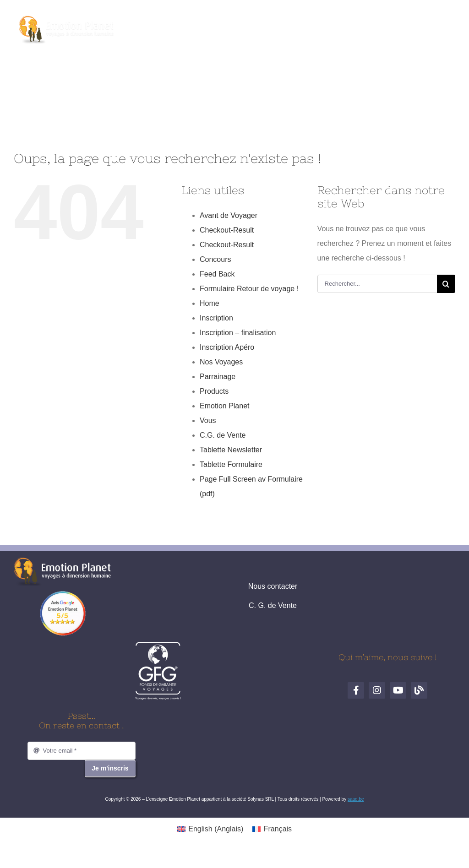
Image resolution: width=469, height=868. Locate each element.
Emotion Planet (225, 406)
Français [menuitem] (278, 829)
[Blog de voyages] (266, 27)
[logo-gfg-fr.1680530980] (158, 645)
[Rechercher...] (377, 284)
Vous (208, 420)
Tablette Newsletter (231, 450)
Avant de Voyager (229, 215)
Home (210, 303)
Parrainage (218, 377)
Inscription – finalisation (238, 333)
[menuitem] (210, 829)
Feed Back (217, 274)
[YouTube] (245, 27)
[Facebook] (203, 27)
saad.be (356, 799)
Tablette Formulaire (231, 464)
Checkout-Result (227, 230)
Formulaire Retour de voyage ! (249, 289)
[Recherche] (446, 284)
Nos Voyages (221, 362)
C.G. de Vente (223, 435)
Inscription (216, 318)
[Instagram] (224, 27)
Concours (215, 259)
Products (214, 391)
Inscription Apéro (227, 347)
